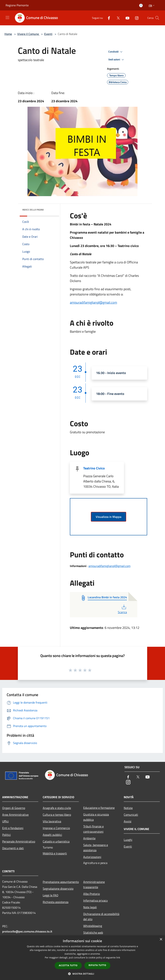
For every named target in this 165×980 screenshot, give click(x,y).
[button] (82, 974)
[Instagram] (135, 18)
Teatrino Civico (94, 468)
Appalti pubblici (52, 835)
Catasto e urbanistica (56, 841)
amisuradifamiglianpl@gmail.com (93, 302)
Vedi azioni (117, 60)
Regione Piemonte (17, 5)
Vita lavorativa (52, 821)
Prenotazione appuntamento (61, 882)
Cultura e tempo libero (57, 815)
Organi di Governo (14, 808)
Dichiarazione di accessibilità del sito (101, 916)
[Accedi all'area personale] (141, 5)
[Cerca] (157, 18)
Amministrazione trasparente (94, 884)
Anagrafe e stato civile (57, 808)
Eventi (48, 34)
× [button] (161, 939)
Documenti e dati (13, 848)
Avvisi (128, 821)
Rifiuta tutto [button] (97, 965)
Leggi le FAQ (51, 895)
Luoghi (128, 840)
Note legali (90, 907)
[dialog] (82, 958)
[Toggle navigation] (7, 18)
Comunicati (131, 815)
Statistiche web (93, 932)
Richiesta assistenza (56, 902)
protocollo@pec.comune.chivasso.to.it (27, 931)
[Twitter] (117, 18)
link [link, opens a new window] (118, 958)
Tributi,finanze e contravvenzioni (93, 829)
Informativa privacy (96, 900)
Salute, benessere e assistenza (96, 848)
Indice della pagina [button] (33, 210)
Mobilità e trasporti (55, 853)
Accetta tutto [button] (68, 965)
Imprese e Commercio (56, 828)
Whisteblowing (93, 926)
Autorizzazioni (92, 857)
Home (8, 34)
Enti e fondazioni (13, 828)
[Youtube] (126, 18)
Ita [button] (152, 5)
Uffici (5, 821)
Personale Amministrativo (19, 841)
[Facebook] (107, 18)
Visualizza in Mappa (109, 517)
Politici (7, 835)
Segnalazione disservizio (58, 889)
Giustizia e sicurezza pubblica (96, 817)
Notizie (128, 808)
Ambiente (89, 838)
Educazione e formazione (99, 808)
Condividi (116, 52)
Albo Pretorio (92, 894)
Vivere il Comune (28, 34)
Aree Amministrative (15, 815)
